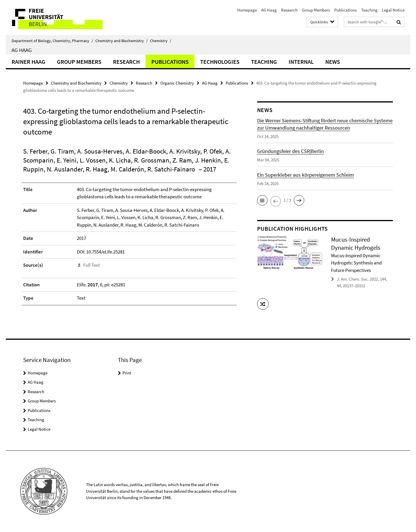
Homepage (247, 10)
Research (289, 10)
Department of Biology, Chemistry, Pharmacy (52, 41)
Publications (346, 10)
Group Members (316, 10)
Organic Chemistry (177, 83)
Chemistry (161, 41)
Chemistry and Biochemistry (121, 41)
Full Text (92, 265)
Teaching (369, 10)
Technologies (220, 62)
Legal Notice (393, 10)
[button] (262, 200)
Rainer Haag (28, 62)
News (333, 62)
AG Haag (269, 10)
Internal (301, 62)
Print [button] (127, 373)
